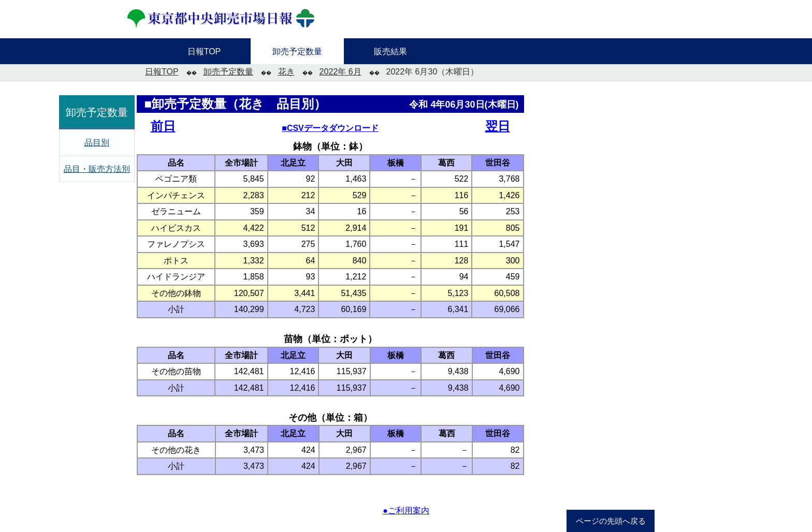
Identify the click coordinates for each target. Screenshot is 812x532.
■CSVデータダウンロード (330, 128)
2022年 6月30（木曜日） (433, 72)
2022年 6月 (340, 72)
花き (286, 72)
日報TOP (162, 72)
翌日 (498, 126)
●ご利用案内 (406, 511)
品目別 (97, 143)
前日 (163, 126)
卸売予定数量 (228, 72)
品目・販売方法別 (97, 169)
